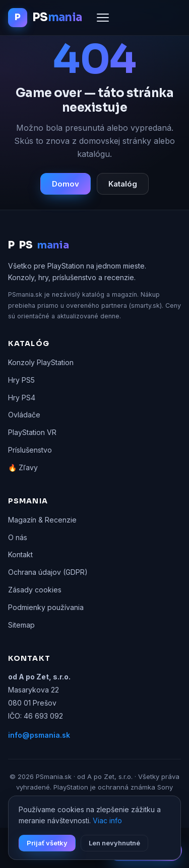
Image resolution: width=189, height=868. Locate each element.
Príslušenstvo (30, 450)
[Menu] (103, 18)
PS (39, 245)
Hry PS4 (22, 398)
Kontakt (20, 554)
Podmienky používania (46, 607)
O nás (18, 537)
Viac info (107, 820)
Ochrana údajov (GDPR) (48, 572)
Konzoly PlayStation (41, 362)
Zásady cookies (35, 590)
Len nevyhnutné (114, 843)
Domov (66, 184)
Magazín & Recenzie (42, 520)
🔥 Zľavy (23, 467)
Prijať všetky (47, 843)
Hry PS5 (21, 380)
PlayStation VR (32, 432)
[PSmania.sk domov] (45, 18)
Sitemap (21, 625)
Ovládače (24, 415)
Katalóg (123, 184)
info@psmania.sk (39, 735)
